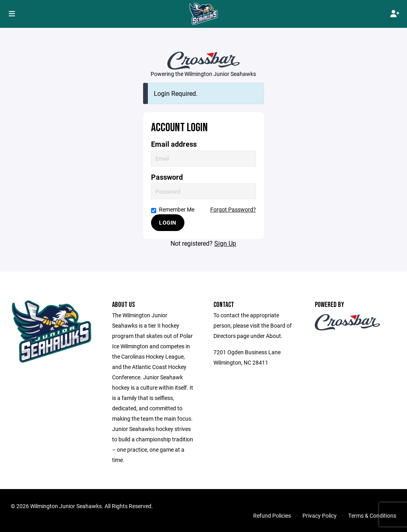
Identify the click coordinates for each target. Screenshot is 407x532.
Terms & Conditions (372, 515)
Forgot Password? (233, 209)
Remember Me (173, 209)
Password (167, 177)
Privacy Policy (320, 515)
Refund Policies (272, 515)
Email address (174, 144)
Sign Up (225, 243)
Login (168, 222)
